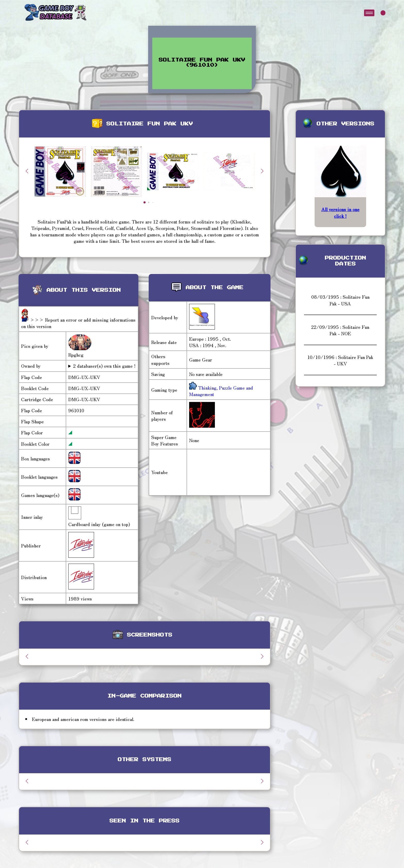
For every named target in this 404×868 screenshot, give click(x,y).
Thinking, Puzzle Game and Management (221, 391)
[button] (262, 171)
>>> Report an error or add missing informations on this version (78, 323)
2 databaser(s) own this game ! (104, 366)
